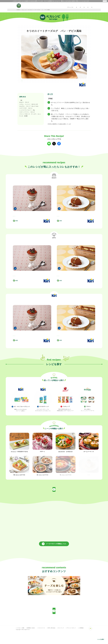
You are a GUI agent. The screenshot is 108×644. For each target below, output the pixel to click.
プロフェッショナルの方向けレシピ (54, 625)
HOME (18, 10)
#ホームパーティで (35, 81)
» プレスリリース (44, 642)
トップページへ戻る (54, 503)
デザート (54, 181)
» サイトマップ (66, 642)
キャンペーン (37, 7)
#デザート (25, 81)
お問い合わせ (69, 7)
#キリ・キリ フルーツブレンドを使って (53, 81)
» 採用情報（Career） (33, 642)
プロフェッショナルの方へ (84, 7)
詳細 (90, 1)
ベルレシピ (24, 10)
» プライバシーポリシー (77, 642)
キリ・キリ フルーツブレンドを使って (54, 310)
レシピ (47, 7)
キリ (20, 100)
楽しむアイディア (57, 7)
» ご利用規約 (88, 642)
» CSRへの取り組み (55, 642)
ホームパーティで (54, 246)
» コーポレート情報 (21, 642)
